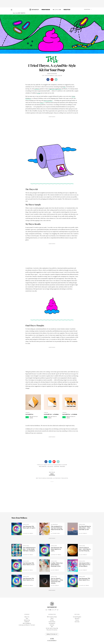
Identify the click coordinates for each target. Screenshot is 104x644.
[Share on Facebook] (48, 80)
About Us (27, 617)
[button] (85, 11)
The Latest (50, 466)
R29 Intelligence (27, 623)
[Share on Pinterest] (52, 80)
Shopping (57, 466)
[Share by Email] (56, 80)
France (77, 620)
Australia (77, 622)
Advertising (27, 620)
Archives (52, 625)
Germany (77, 619)
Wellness (63, 466)
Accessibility (52, 623)
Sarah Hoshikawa (52, 74)
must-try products (48, 100)
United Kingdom (77, 617)
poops (39, 93)
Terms (52, 619)
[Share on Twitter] (50, 462)
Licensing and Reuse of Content (27, 625)
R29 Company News (52, 617)
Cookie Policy (52, 622)
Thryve (42, 103)
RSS (52, 627)
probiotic (37, 89)
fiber (64, 87)
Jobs (27, 619)
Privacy (52, 620)
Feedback (27, 622)
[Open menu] (12, 9)
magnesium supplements (55, 89)
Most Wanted (43, 466)
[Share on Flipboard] (54, 462)
